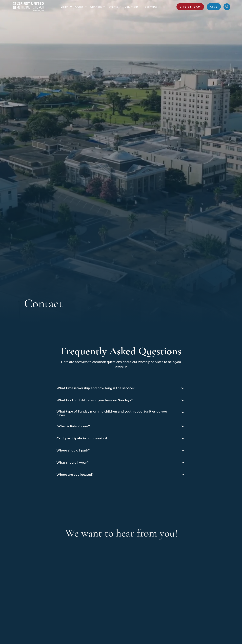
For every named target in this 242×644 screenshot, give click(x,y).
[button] (65, 7)
